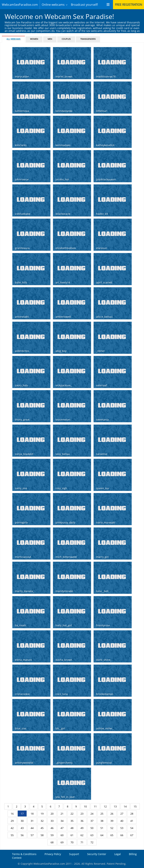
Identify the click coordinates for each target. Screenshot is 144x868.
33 (52, 821)
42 (12, 828)
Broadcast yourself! (84, 5)
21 (62, 814)
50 (92, 828)
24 (92, 814)
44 (32, 828)
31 (32, 821)
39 (112, 821)
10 (85, 806)
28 (132, 814)
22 (72, 814)
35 (72, 821)
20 (52, 814)
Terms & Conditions (24, 854)
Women (34, 39)
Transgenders (88, 39)
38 (102, 821)
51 (102, 828)
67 (132, 835)
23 (82, 814)
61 (72, 835)
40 (122, 821)
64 (102, 835)
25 (102, 814)
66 (122, 835)
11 (95, 806)
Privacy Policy (53, 854)
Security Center (97, 854)
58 (42, 835)
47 (62, 828)
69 (62, 842)
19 (42, 814)
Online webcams (53, 5)
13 (115, 806)
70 (72, 842)
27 (122, 814)
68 (52, 842)
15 (135, 806)
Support (74, 854)
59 (52, 835)
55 (12, 835)
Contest (17, 858)
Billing (133, 854)
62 (82, 835)
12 (105, 806)
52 (112, 828)
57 (32, 835)
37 (92, 821)
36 (82, 821)
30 (22, 821)
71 (82, 842)
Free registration (128, 5)
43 (22, 828)
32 (42, 821)
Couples (66, 39)
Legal (118, 854)
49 (82, 828)
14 (125, 806)
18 (32, 814)
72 (92, 842)
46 (52, 828)
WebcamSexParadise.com (20, 5)
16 (12, 814)
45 (42, 828)
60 (62, 835)
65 (112, 835)
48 (72, 828)
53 (122, 828)
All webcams (13, 39)
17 (22, 814)
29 (12, 821)
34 (62, 821)
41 (132, 821)
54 (132, 828)
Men (50, 39)
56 (22, 835)
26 (112, 814)
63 (92, 835)
